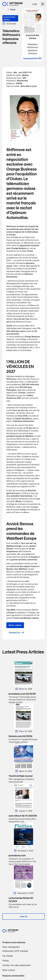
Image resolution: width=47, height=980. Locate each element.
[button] (42, 4)
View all (24, 916)
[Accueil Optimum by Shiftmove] (12, 4)
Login (35, 4)
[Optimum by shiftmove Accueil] (10, 931)
